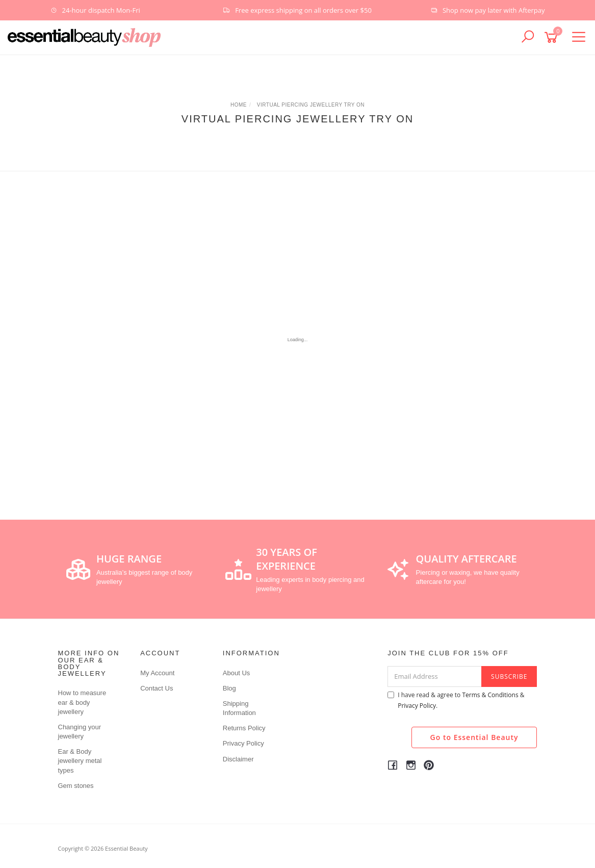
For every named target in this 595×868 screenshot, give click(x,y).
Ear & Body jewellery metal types (80, 761)
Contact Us (157, 688)
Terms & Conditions (490, 695)
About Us (236, 673)
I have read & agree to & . (456, 700)
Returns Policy (244, 728)
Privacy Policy (243, 743)
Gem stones (76, 786)
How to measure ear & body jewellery (82, 702)
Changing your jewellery (80, 732)
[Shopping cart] (553, 37)
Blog (229, 688)
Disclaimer (238, 759)
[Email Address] (435, 676)
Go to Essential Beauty (474, 737)
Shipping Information (239, 708)
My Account (157, 673)
